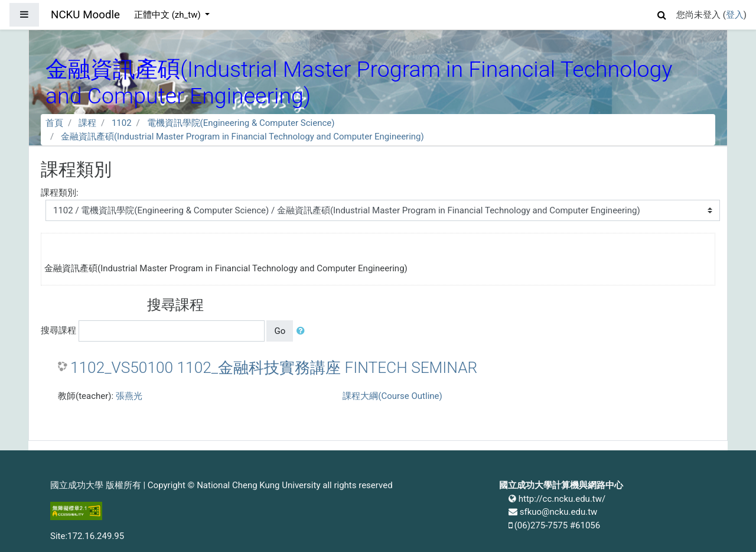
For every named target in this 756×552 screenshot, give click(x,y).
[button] (662, 13)
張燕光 (129, 396)
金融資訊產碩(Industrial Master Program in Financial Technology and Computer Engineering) (242, 137)
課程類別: (60, 193)
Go (280, 331)
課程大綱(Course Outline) (392, 396)
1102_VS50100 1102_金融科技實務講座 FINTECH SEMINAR (274, 368)
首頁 (54, 123)
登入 (735, 15)
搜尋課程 (58, 330)
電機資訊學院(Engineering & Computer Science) (241, 123)
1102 (122, 123)
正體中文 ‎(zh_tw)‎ (168, 15)
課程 (87, 123)
